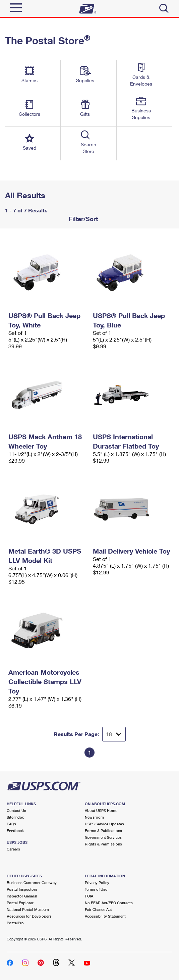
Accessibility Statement (105, 916)
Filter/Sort (82, 219)
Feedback (15, 831)
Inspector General (22, 896)
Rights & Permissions (103, 844)
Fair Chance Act (98, 909)
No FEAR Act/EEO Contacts (109, 903)
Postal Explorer (20, 903)
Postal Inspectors (22, 889)
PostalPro (15, 923)
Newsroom (94, 817)
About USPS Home (101, 810)
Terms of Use (96, 889)
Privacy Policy (97, 883)
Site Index (15, 817)
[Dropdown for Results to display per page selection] (114, 734)
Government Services (103, 837)
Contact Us (16, 810)
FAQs (11, 824)
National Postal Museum (28, 909)
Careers (13, 849)
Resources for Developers (29, 916)
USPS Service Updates (104, 824)
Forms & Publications (103, 831)
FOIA (89, 896)
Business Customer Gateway (32, 883)
